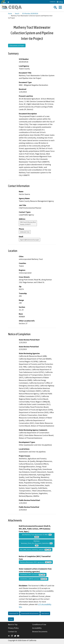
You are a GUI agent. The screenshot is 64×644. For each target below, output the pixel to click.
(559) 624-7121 (25, 232)
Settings (60, 2)
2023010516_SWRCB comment (34, 579)
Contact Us (53, 2)
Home (10, 13)
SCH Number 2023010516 (30, 13)
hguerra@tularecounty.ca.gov (30, 240)
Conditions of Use (39, 624)
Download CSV (14, 613)
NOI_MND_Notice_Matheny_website (36, 550)
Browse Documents (40, 632)
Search (17, 13)
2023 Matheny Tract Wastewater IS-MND (37, 536)
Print (11, 619)
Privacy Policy (13, 628)
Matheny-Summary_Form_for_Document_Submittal (37, 543)
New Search (45, 613)
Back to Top (13, 624)
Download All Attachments (30, 613)
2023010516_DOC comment (33, 575)
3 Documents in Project (17, 46)
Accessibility (37, 628)
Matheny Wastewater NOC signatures (36, 562)
